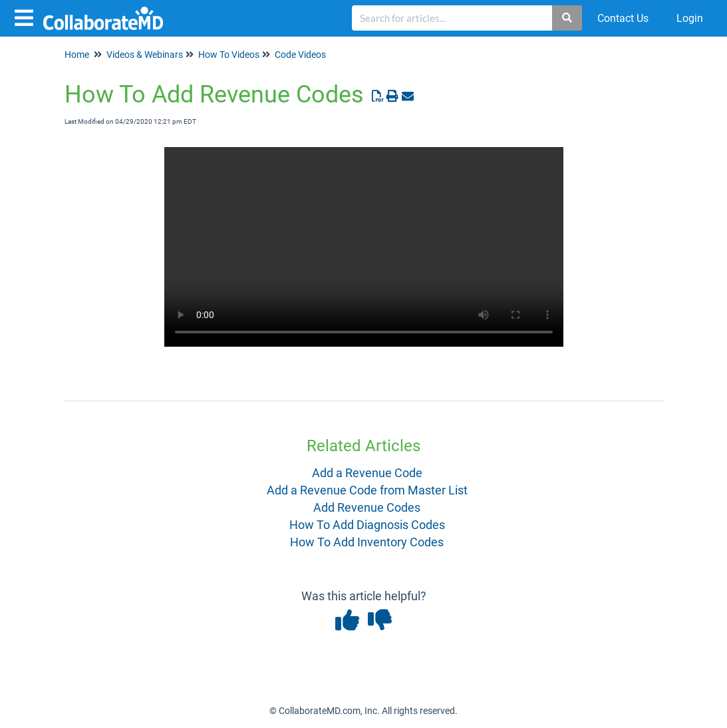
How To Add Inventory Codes (367, 542)
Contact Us (623, 18)
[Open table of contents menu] (27, 16)
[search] (452, 18)
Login (690, 18)
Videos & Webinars (145, 55)
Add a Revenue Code (367, 473)
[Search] (568, 18)
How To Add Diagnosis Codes (367, 525)
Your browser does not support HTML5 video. (364, 247)
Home (77, 55)
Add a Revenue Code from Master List (367, 490)
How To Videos (229, 55)
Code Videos (300, 55)
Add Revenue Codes (367, 507)
